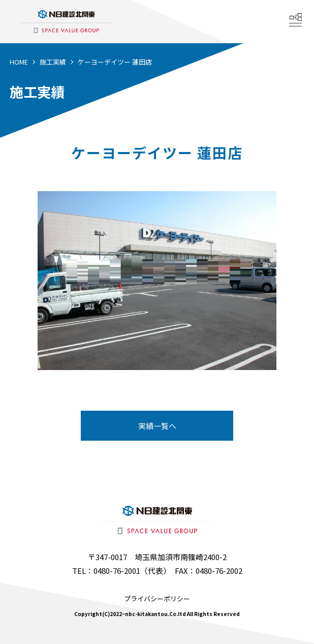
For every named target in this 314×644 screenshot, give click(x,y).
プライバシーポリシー (157, 599)
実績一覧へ (157, 426)
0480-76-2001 (117, 571)
